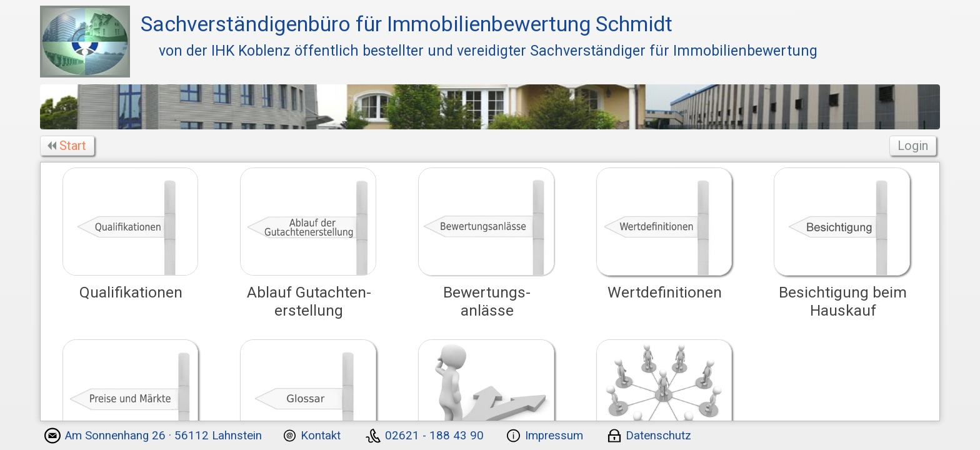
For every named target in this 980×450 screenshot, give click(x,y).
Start (68, 146)
